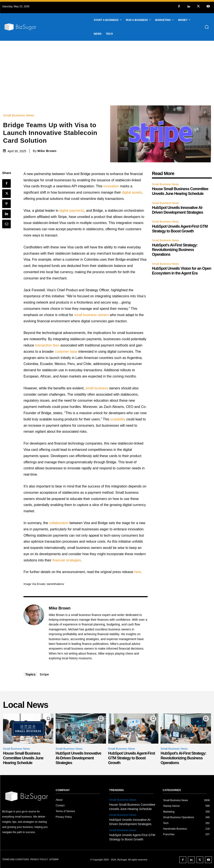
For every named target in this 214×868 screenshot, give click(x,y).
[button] (207, 27)
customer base (66, 352)
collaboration (59, 523)
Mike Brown (47, 151)
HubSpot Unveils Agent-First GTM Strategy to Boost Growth (132, 758)
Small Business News (20, 115)
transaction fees (47, 345)
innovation (111, 186)
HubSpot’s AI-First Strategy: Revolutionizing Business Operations (175, 250)
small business (97, 388)
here (137, 572)
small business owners (91, 315)
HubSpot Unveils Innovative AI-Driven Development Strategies (177, 210)
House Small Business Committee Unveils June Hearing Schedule (180, 191)
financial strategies (67, 560)
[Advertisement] (107, 73)
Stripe (44, 674)
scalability (118, 419)
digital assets (132, 192)
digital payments (72, 211)
